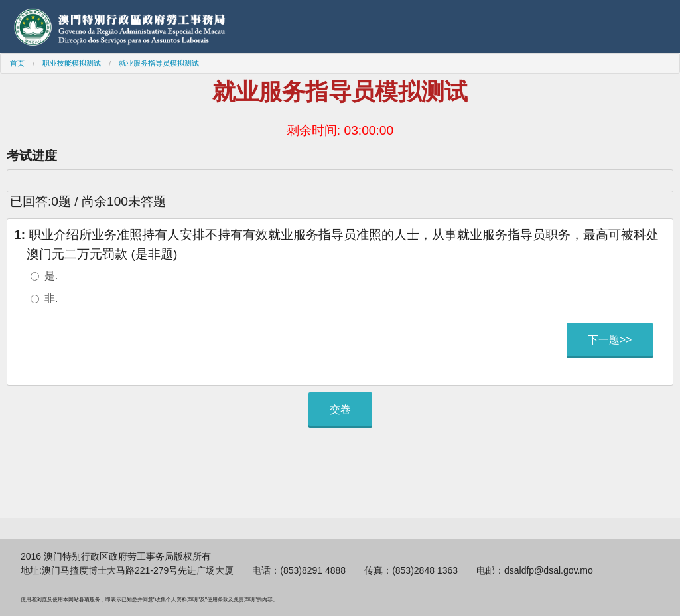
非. (51, 298)
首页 (17, 63)
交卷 (340, 409)
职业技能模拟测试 (72, 63)
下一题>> (610, 340)
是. (51, 276)
